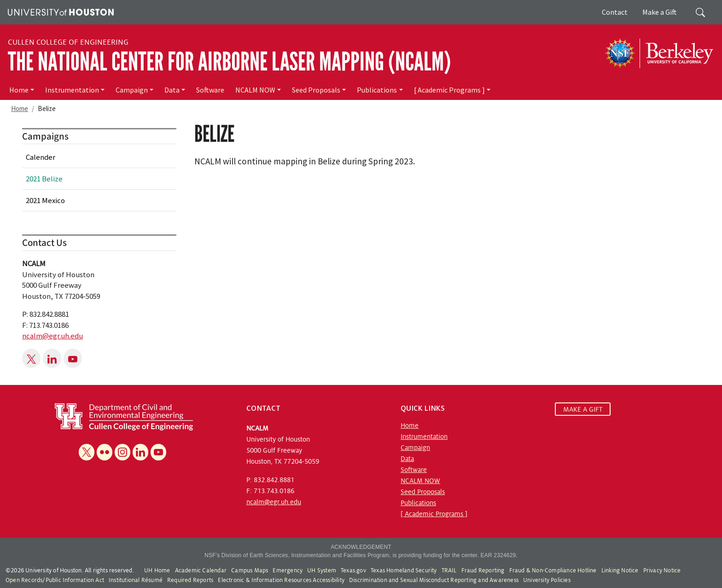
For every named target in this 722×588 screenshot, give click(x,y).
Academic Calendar (201, 571)
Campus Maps (250, 571)
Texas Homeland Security (404, 571)
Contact (615, 12)
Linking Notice (620, 571)
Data (172, 90)
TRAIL (449, 571)
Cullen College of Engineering (68, 42)
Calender (41, 157)
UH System (322, 571)
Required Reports (190, 580)
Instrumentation (72, 90)
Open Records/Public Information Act (55, 580)
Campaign (132, 90)
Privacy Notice (662, 571)
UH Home (157, 571)
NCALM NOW (255, 90)
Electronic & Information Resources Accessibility (281, 580)
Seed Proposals (316, 90)
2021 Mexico (45, 200)
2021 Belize (44, 179)
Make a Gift (660, 12)
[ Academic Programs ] (449, 90)
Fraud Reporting (483, 571)
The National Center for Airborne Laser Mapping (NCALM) (229, 62)
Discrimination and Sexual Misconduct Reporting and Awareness (434, 580)
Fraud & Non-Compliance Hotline (553, 571)
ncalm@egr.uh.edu (52, 336)
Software (210, 90)
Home (19, 90)
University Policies (547, 580)
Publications (377, 90)
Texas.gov (353, 571)
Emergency (288, 571)
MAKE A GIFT (583, 409)
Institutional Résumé (136, 580)
